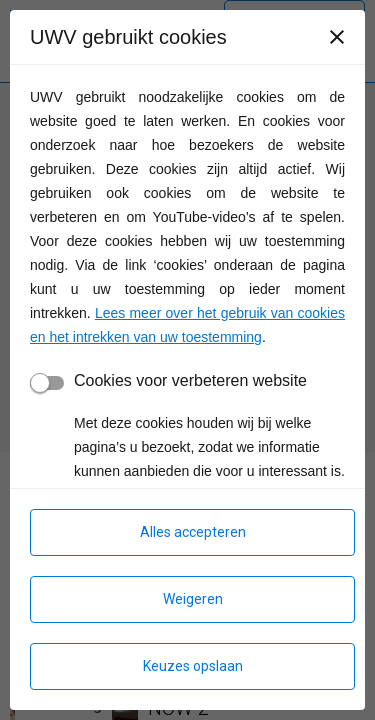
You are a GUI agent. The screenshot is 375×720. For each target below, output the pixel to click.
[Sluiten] (337, 37)
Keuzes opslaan (193, 666)
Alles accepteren (193, 532)
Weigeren (193, 599)
